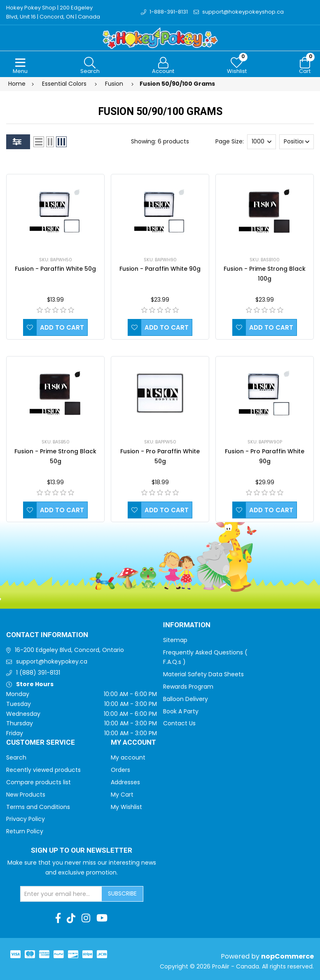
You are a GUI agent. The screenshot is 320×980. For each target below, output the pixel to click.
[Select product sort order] (297, 142)
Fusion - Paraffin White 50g (55, 269)
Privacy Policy (26, 819)
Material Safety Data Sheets (203, 674)
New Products (26, 795)
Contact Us (179, 723)
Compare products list (39, 782)
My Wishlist (126, 807)
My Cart (122, 795)
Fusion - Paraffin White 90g (160, 269)
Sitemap (175, 640)
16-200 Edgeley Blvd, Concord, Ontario (69, 650)
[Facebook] (58, 918)
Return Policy (25, 831)
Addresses (125, 782)
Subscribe (122, 893)
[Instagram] (86, 918)
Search (16, 757)
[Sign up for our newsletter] (61, 894)
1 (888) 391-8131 (38, 673)
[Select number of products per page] (262, 142)
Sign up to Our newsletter (82, 851)
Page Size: (230, 141)
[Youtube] (102, 918)
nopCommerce (287, 956)
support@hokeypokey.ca (52, 661)
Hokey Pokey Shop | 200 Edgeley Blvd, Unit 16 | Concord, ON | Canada (53, 12)
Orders (120, 770)
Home (17, 84)
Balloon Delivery (186, 699)
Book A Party (181, 711)
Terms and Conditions (38, 807)
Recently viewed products (43, 770)
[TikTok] (71, 918)
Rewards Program (188, 687)
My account (128, 757)
